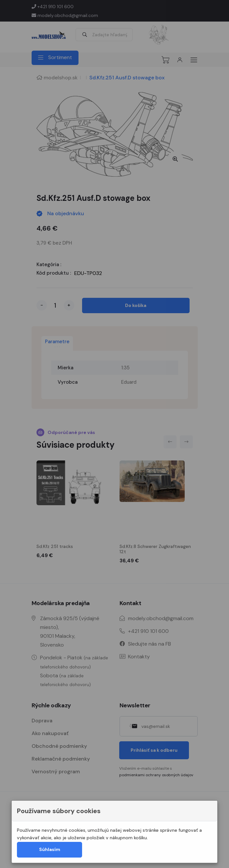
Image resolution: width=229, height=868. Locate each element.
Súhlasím (50, 849)
